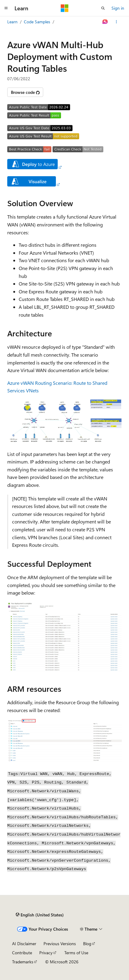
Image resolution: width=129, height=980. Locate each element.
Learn (12, 22)
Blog (87, 944)
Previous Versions (60, 944)
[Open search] (103, 8)
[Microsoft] (65, 8)
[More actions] (116, 22)
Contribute (22, 953)
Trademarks (23, 962)
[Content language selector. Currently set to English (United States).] (40, 915)
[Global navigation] (6, 8)
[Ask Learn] (105, 22)
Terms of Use (76, 953)
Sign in (118, 8)
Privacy (46, 953)
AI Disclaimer (24, 944)
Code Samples (37, 22)
